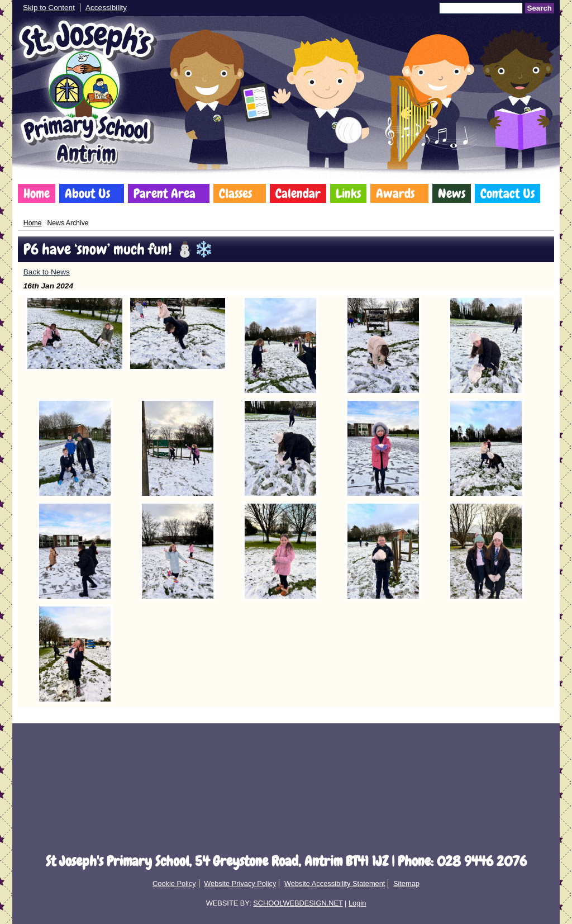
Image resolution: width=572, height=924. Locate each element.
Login (357, 903)
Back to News (47, 272)
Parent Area (165, 193)
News (452, 193)
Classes (235, 193)
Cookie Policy (174, 883)
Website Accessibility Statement (335, 883)
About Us (87, 193)
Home (37, 193)
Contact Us (507, 193)
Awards (395, 193)
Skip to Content (49, 8)
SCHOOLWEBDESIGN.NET (298, 903)
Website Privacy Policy (240, 883)
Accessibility (106, 8)
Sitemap (406, 883)
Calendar (298, 193)
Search (540, 8)
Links (348, 193)
